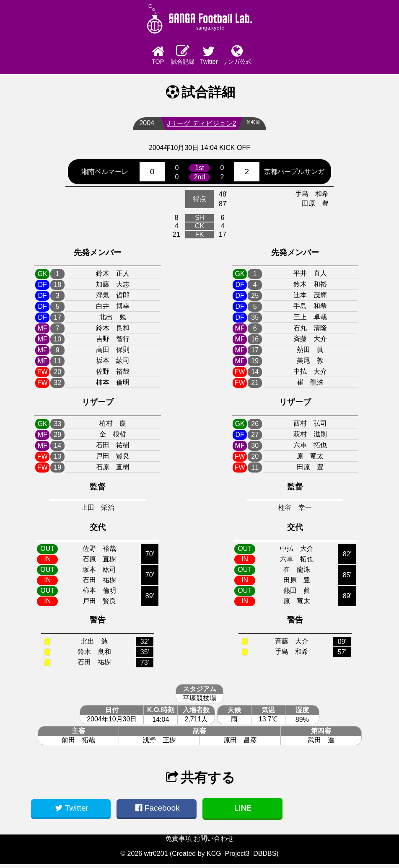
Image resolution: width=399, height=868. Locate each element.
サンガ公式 (269, 56)
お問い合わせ (214, 842)
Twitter (223, 57)
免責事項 (179, 842)
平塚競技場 (199, 702)
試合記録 (176, 56)
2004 (143, 127)
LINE (242, 812)
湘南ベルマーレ (105, 175)
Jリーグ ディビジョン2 (198, 127)
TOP (130, 57)
